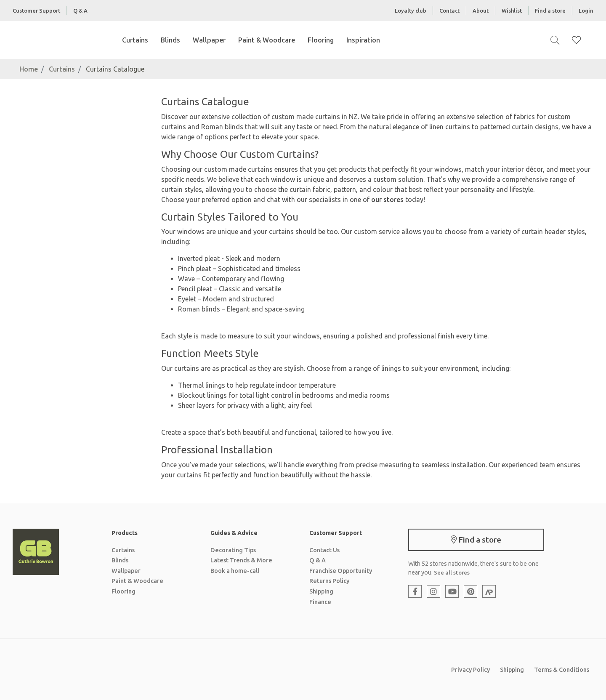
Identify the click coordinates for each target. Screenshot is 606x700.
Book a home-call (235, 571)
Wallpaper (209, 40)
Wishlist (512, 11)
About (481, 11)
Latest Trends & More (241, 560)
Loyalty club (411, 11)
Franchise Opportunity (341, 571)
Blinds (170, 40)
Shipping (321, 591)
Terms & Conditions (562, 670)
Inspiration (363, 40)
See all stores (452, 572)
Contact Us (324, 550)
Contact (449, 11)
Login (586, 11)
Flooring (321, 40)
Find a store (550, 11)
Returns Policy (329, 581)
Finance (320, 602)
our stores (387, 200)
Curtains (135, 40)
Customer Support (36, 11)
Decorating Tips (233, 550)
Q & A (80, 11)
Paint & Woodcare (267, 40)
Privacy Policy (470, 670)
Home (29, 69)
